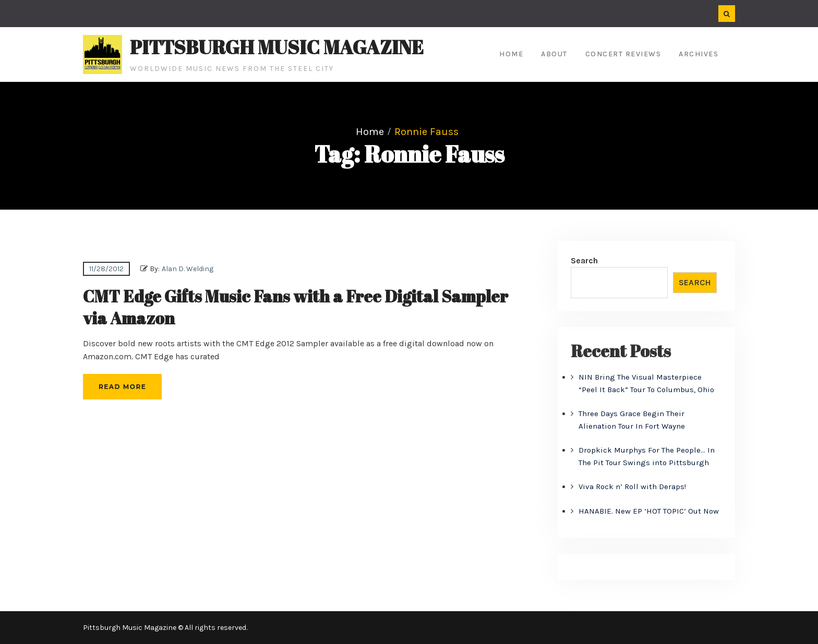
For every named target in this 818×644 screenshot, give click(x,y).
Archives (699, 54)
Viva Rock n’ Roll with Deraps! (632, 487)
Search (584, 260)
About (554, 54)
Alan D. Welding (188, 269)
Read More (122, 387)
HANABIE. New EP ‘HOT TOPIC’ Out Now (649, 511)
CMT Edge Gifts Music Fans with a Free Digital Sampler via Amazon (296, 307)
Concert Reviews (623, 54)
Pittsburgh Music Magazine (277, 47)
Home (511, 54)
